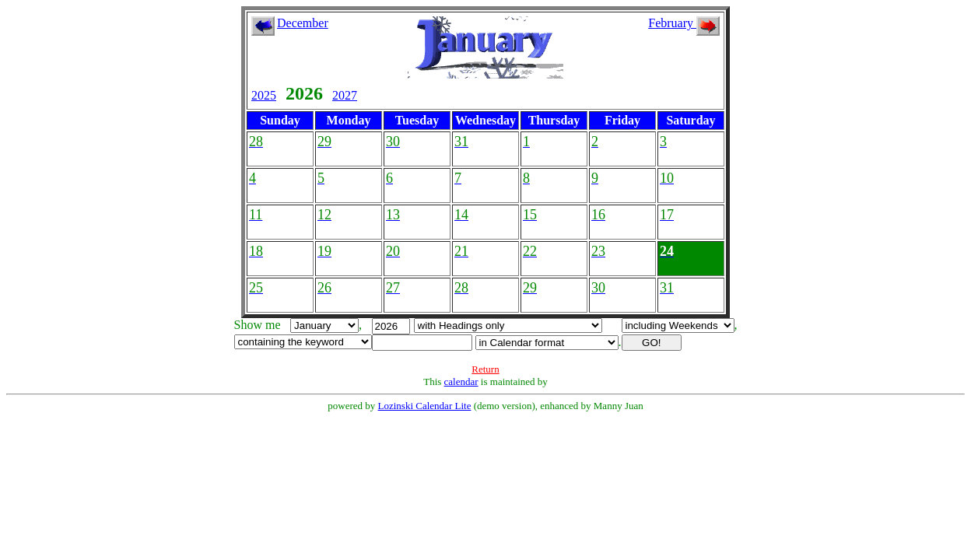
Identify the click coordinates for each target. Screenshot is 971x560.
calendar (461, 381)
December (303, 23)
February (684, 23)
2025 (264, 95)
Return (485, 369)
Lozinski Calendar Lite (425, 406)
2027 (345, 95)
